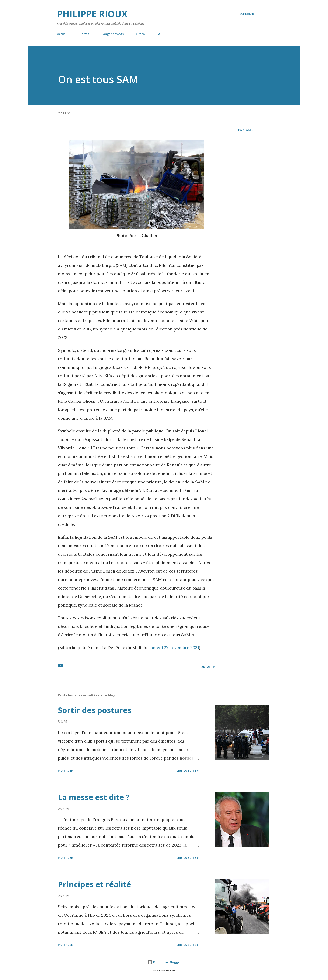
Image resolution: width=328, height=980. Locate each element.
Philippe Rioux (92, 14)
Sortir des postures (95, 710)
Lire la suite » (188, 770)
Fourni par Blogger (164, 962)
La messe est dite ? (94, 797)
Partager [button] (246, 130)
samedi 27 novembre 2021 (174, 647)
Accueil (62, 34)
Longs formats (113, 34)
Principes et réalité (95, 884)
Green (141, 34)
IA (159, 34)
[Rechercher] (247, 14)
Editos (84, 34)
